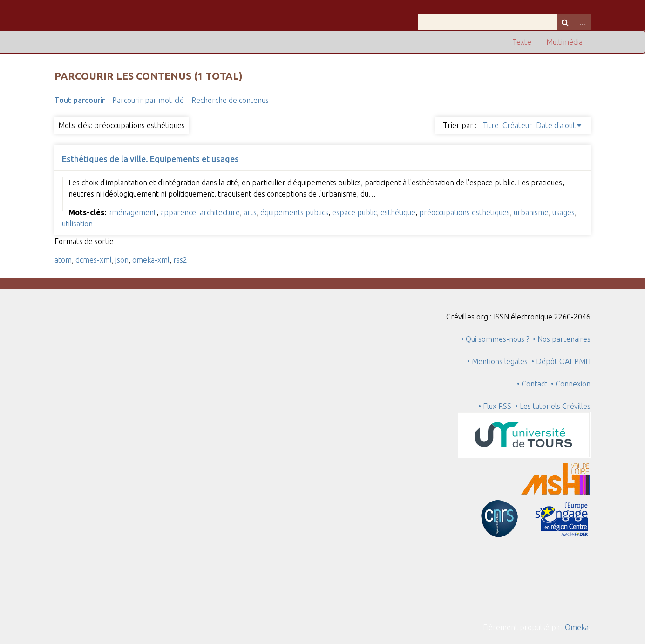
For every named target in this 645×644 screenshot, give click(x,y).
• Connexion (571, 384)
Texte (522, 42)
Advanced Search (582, 22)
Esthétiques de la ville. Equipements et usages (150, 159)
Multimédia (564, 42)
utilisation (77, 224)
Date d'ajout (556, 125)
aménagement (132, 212)
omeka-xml (151, 260)
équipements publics (294, 212)
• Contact (534, 384)
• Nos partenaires (562, 339)
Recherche (565, 22)
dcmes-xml (94, 260)
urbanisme (531, 212)
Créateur (517, 125)
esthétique (398, 212)
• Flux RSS (495, 406)
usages (564, 212)
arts (250, 212)
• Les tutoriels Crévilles (553, 406)
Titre (491, 125)
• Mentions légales (497, 361)
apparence (178, 212)
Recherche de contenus (230, 100)
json (122, 260)
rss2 (180, 260)
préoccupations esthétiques (465, 212)
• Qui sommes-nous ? (495, 339)
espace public (354, 212)
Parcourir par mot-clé (148, 100)
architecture (220, 212)
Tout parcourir (80, 100)
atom (63, 260)
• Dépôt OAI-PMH (561, 361)
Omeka (577, 627)
